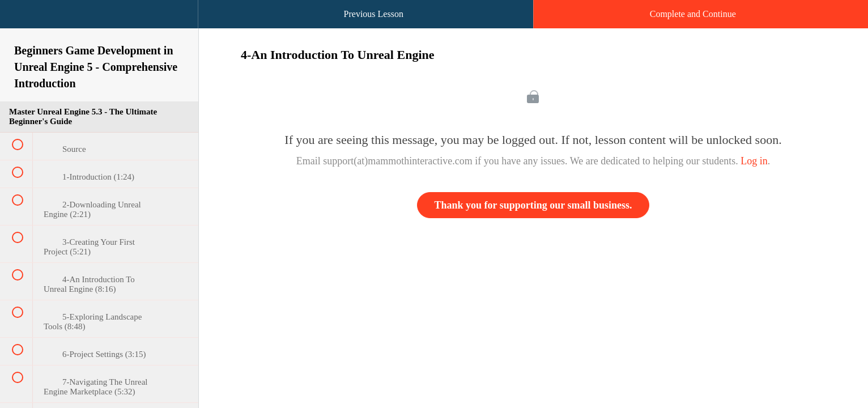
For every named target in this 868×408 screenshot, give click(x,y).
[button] (20, 20)
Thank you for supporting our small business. (533, 205)
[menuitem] (99, 25)
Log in (754, 161)
